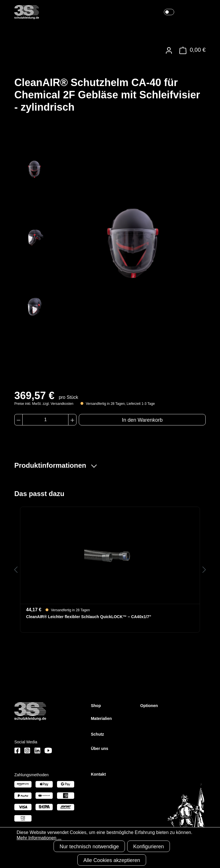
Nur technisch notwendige (89, 847)
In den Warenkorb (142, 420)
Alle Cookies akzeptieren (112, 860)
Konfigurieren (149, 847)
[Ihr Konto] (169, 50)
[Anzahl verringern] (18, 420)
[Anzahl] (45, 420)
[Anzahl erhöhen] (72, 420)
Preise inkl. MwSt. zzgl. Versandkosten (44, 404)
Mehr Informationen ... (39, 838)
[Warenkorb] (191, 50)
